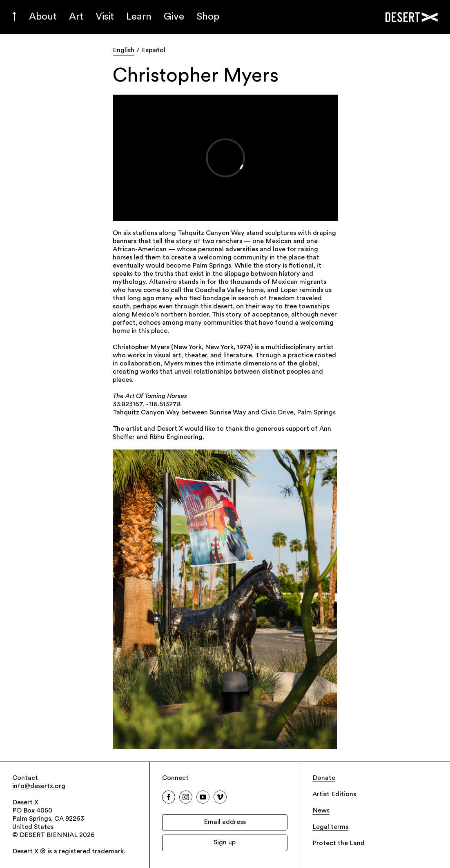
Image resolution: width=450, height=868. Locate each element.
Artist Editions (334, 795)
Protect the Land (339, 844)
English (124, 51)
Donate (324, 778)
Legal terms (330, 827)
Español (154, 51)
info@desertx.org (39, 786)
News (321, 811)
